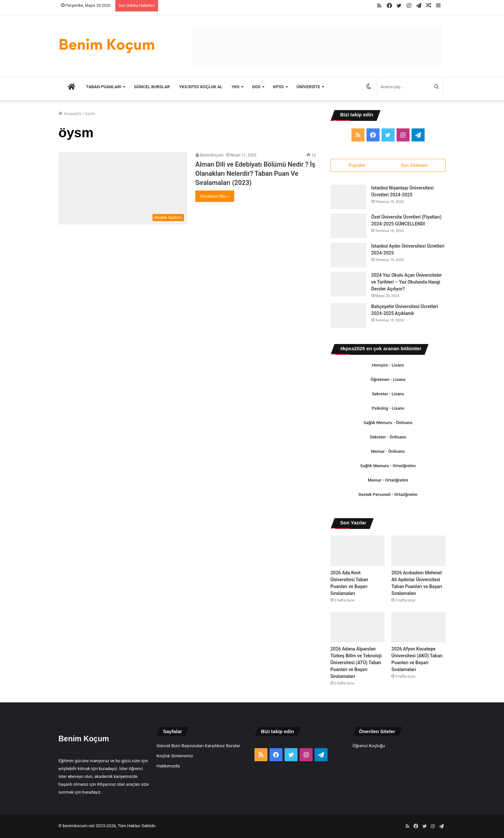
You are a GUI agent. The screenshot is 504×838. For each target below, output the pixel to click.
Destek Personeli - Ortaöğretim (388, 495)
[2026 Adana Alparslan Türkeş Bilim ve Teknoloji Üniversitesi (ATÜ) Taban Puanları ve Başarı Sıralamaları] (358, 627)
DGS (256, 87)
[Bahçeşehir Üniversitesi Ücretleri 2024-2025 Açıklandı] (349, 316)
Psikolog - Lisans (388, 409)
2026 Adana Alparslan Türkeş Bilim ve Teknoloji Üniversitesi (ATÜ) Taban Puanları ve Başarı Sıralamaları (356, 663)
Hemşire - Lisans (388, 365)
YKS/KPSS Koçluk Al (201, 87)
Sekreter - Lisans (388, 394)
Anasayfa (70, 114)
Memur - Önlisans (388, 452)
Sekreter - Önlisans (388, 437)
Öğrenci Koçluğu (369, 746)
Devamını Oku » (215, 196)
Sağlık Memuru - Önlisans (388, 423)
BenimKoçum (212, 155)
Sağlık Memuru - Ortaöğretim (388, 466)
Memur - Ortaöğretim (388, 480)
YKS (236, 87)
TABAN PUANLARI (104, 87)
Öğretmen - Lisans (388, 380)
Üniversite (308, 87)
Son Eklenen (414, 165)
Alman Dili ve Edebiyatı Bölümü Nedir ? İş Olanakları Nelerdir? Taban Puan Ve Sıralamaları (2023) (255, 173)
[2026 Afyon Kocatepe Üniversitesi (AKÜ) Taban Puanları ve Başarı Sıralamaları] (418, 627)
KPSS (278, 87)
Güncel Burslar (152, 87)
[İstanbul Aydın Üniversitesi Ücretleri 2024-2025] (349, 255)
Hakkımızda (168, 766)
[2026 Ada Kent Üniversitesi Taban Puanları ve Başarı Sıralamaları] (358, 551)
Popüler (357, 165)
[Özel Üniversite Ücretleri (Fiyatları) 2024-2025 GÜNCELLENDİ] (349, 226)
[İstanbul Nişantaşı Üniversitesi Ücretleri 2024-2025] (349, 197)
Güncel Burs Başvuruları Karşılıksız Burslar (198, 746)
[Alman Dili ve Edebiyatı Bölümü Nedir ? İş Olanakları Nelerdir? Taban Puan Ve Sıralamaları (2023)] (123, 188)
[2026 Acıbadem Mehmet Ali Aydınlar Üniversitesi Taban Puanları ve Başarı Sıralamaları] (418, 551)
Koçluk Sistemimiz (175, 756)
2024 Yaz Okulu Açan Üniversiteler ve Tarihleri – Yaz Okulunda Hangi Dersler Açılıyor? (407, 282)
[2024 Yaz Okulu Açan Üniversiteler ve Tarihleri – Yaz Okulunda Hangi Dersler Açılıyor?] (349, 284)
